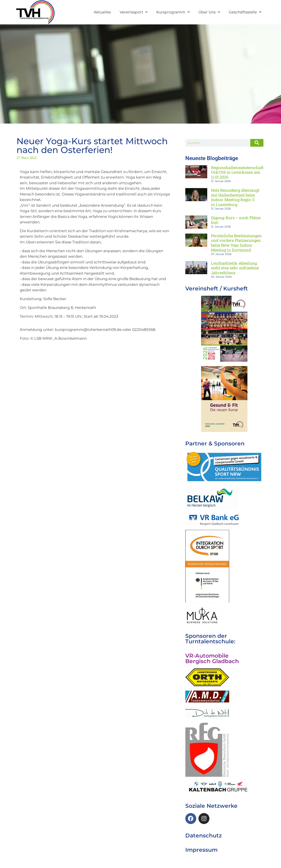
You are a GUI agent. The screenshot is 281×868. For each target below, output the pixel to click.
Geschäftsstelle (245, 12)
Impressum (201, 850)
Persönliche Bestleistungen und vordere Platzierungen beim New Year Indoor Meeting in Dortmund (236, 243)
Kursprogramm (173, 12)
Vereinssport (134, 12)
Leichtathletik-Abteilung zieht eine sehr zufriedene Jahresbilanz (235, 268)
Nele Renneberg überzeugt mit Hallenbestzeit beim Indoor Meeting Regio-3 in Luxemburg (235, 197)
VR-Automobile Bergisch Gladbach (212, 658)
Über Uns (209, 12)
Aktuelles (102, 12)
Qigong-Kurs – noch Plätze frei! (236, 220)
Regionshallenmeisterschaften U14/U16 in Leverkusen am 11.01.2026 (240, 172)
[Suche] (257, 143)
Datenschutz (204, 835)
